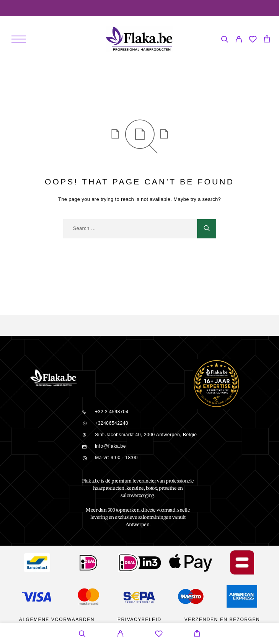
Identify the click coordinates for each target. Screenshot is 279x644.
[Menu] (19, 39)
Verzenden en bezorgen (222, 620)
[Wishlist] (253, 40)
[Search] (224, 40)
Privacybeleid (139, 620)
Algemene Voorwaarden (57, 620)
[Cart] (267, 40)
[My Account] (239, 40)
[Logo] (139, 39)
